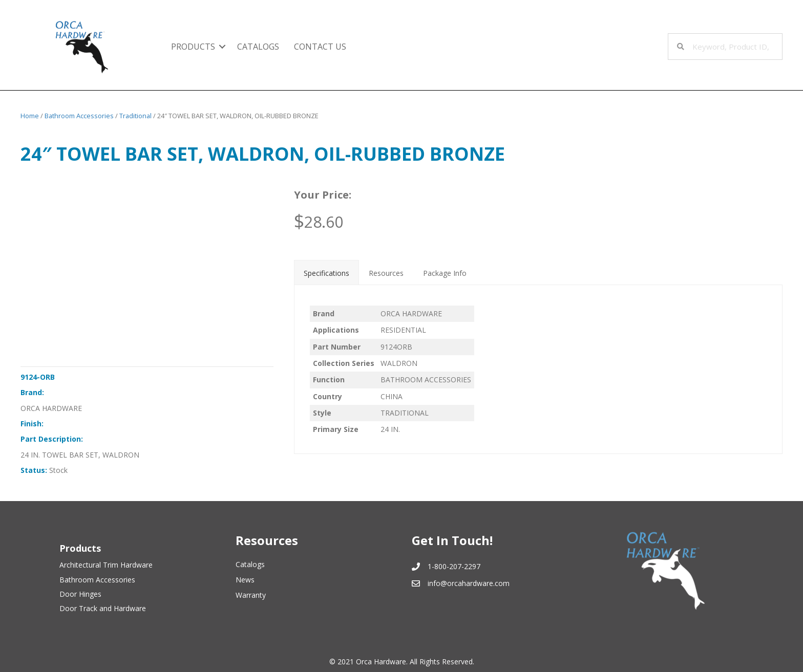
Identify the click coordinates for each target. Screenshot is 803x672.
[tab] (326, 272)
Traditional (135, 116)
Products (193, 47)
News (245, 580)
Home (30, 116)
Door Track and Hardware (103, 608)
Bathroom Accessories (79, 116)
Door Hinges (80, 594)
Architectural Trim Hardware (106, 565)
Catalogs (258, 47)
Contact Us (320, 47)
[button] (222, 47)
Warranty (251, 595)
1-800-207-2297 (454, 566)
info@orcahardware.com (469, 583)
